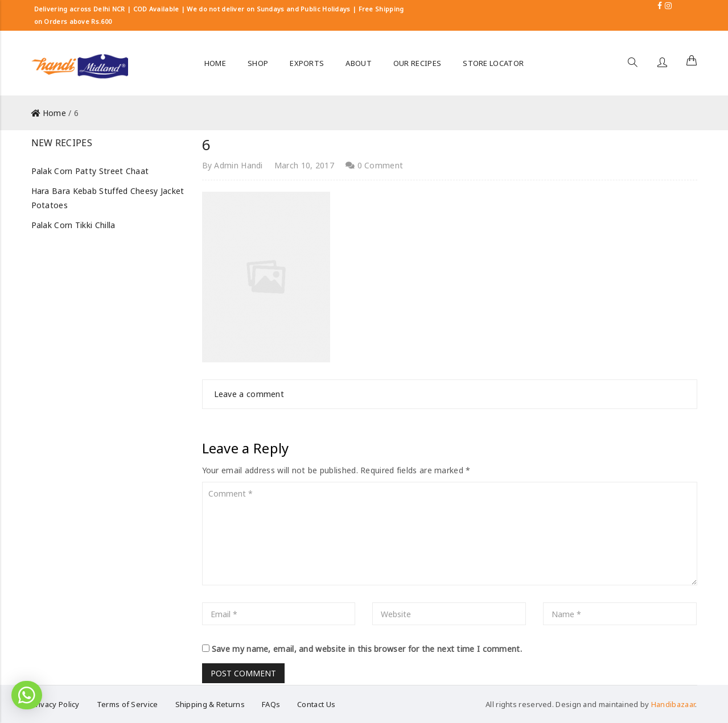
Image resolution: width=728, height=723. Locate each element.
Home (54, 113)
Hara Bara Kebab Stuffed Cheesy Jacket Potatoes (108, 198)
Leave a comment (249, 394)
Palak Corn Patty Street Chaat (90, 171)
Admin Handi (238, 165)
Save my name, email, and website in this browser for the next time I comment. (367, 649)
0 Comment (374, 165)
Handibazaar (673, 704)
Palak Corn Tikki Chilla (73, 225)
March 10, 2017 (304, 165)
